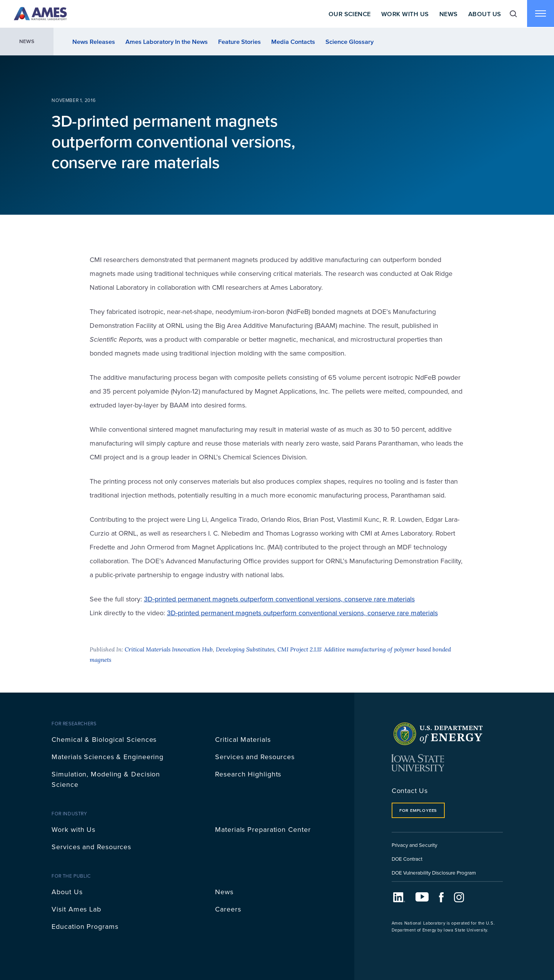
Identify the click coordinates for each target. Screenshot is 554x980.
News (448, 14)
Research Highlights (248, 774)
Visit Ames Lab (76, 909)
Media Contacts (293, 42)
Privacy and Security (415, 845)
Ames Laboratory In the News (167, 42)
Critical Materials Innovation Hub (169, 649)
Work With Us (404, 14)
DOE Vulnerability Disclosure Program (434, 872)
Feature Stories (239, 42)
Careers (228, 909)
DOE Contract (407, 859)
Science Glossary (350, 42)
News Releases (94, 42)
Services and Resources (255, 757)
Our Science (349, 14)
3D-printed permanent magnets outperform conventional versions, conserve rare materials (279, 599)
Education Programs (85, 926)
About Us (484, 14)
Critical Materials (243, 739)
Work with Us (73, 829)
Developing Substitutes (245, 649)
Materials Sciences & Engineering (108, 757)
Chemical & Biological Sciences (104, 739)
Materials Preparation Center (263, 829)
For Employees (418, 810)
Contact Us (410, 791)
